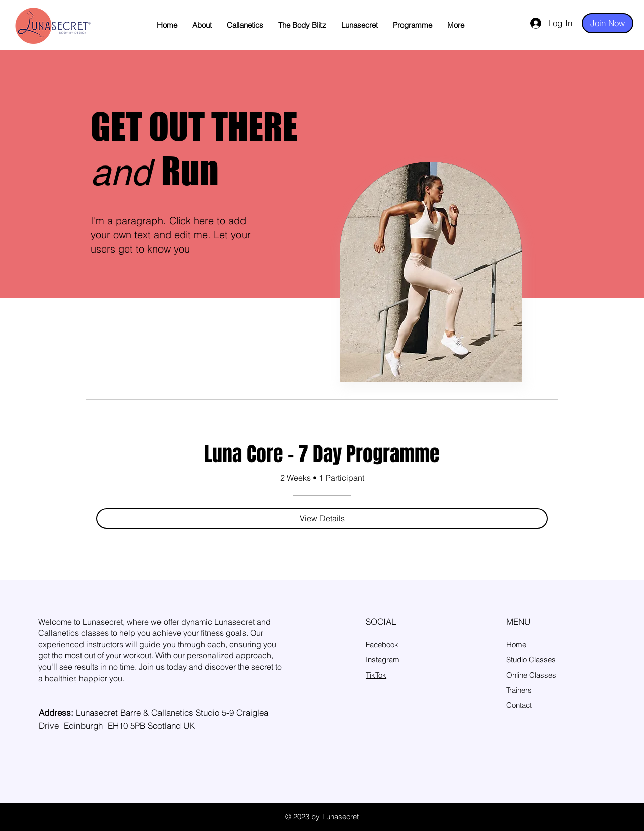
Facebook (382, 645)
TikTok (376, 675)
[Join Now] (608, 23)
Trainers (519, 690)
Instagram (383, 660)
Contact (519, 705)
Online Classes (531, 675)
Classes (542, 660)
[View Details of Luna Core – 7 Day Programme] (322, 518)
